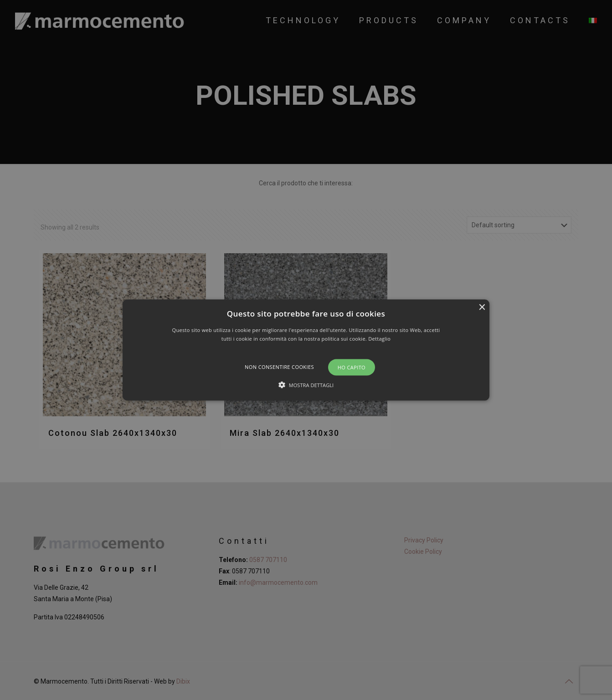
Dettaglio (379, 339)
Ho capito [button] (352, 367)
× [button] (481, 307)
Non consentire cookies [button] (279, 367)
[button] (306, 350)
